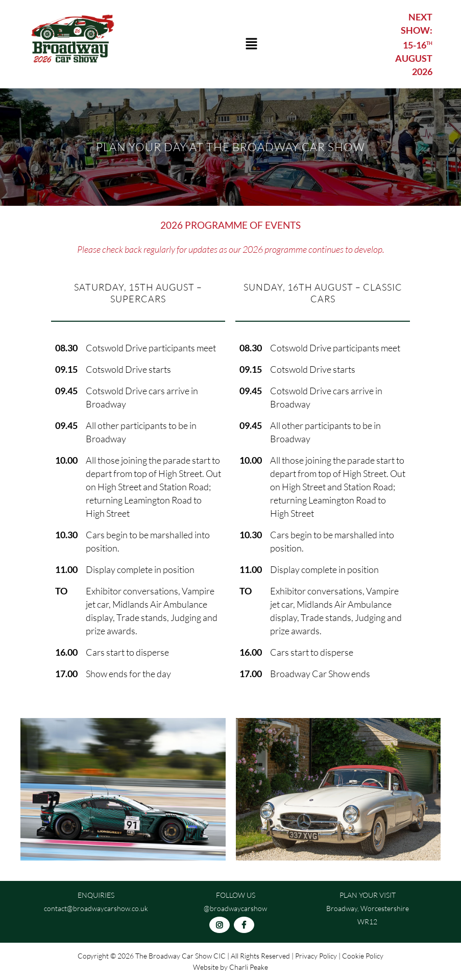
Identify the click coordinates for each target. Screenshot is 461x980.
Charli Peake (249, 967)
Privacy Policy (316, 956)
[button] (251, 44)
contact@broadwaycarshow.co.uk (96, 908)
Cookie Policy (363, 956)
